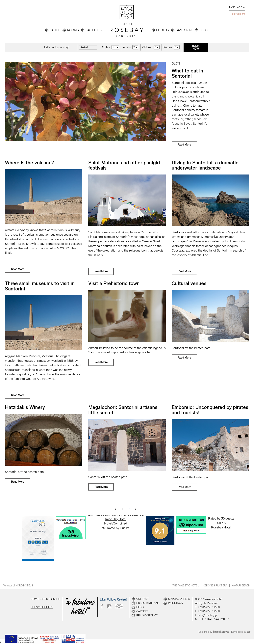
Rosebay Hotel (221, 527)
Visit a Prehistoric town (114, 283)
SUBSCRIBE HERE (42, 607)
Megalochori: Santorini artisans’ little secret (124, 410)
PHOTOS (163, 30)
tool (249, 632)
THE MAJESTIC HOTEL (186, 586)
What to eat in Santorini (187, 73)
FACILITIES (94, 30)
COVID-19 (239, 14)
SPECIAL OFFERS (179, 599)
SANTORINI (184, 30)
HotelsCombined (116, 523)
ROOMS (73, 30)
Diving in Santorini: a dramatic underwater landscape (205, 165)
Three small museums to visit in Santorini (40, 286)
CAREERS (142, 611)
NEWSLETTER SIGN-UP (45, 599)
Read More (184, 145)
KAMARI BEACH (241, 586)
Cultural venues (189, 283)
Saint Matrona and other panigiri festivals (124, 165)
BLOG (204, 30)
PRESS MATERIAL (147, 603)
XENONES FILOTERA (215, 586)
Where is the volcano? (29, 163)
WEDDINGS (175, 603)
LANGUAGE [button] (236, 7)
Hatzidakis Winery (25, 407)
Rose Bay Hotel (115, 519)
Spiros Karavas (221, 632)
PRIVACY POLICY (147, 616)
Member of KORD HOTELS (18, 586)
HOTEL (55, 30)
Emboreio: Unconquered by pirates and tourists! (210, 410)
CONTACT (143, 599)
